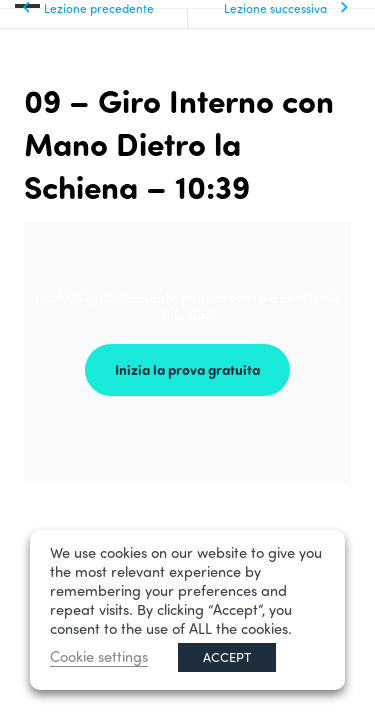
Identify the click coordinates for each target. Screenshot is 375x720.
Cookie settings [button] (99, 656)
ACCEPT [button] (227, 657)
